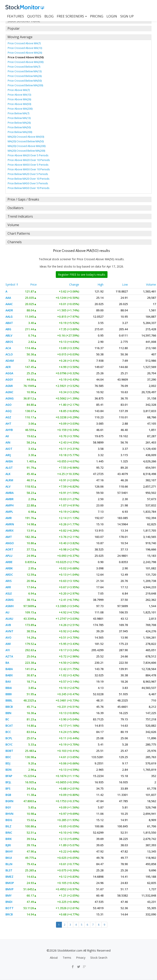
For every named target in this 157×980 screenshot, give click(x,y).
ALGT (9, 468)
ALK (8, 474)
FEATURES (16, 16)
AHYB (9, 430)
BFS (8, 788)
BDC (8, 757)
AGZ (8, 417)
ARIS (9, 581)
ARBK (9, 568)
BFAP (9, 776)
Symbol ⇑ (12, 284)
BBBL (9, 700)
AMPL (9, 512)
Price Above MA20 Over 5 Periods (28, 155)
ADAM (10, 361)
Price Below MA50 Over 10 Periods (29, 188)
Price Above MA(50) (19, 104)
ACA (8, 348)
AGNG (10, 398)
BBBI (9, 694)
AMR (9, 518)
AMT (9, 537)
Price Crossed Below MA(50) (25, 81)
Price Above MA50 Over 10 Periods (29, 169)
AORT (9, 549)
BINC (9, 833)
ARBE (9, 562)
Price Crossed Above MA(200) (26, 62)
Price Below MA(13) (19, 118)
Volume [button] (13, 225)
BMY (9, 895)
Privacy (81, 958)
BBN (8, 713)
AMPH (10, 505)
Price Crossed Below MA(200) (25, 85)
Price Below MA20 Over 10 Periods (29, 179)
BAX (8, 682)
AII (7, 436)
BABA (9, 669)
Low (125, 284)
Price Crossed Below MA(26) (25, 76)
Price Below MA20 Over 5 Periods (28, 174)
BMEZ (9, 877)
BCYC (9, 744)
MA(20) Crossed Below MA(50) (26, 141)
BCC (8, 732)
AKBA (9, 461)
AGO (9, 405)
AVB (8, 625)
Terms (67, 958)
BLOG (49, 16)
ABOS (9, 342)
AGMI (9, 386)
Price (33, 284)
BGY (8, 807)
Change (74, 284)
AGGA (9, 373)
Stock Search (99, 958)
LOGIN (112, 16)
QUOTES (34, 16)
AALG (9, 317)
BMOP (10, 883)
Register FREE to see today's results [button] (82, 275)
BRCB (9, 914)
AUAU (9, 619)
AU (7, 612)
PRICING (97, 16)
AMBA (10, 493)
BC (7, 719)
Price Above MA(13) (19, 95)
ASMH (10, 606)
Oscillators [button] (16, 208)
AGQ (9, 411)
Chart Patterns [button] (19, 233)
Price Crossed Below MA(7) (24, 67)
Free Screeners (72, 16)
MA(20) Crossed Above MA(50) (26, 137)
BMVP (9, 889)
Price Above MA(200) (20, 109)
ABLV (9, 335)
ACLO (9, 354)
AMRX (10, 530)
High (101, 284)
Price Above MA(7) (19, 90)
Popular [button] (14, 28)
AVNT (9, 631)
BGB (8, 795)
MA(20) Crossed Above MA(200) (27, 146)
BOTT (10, 908)
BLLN (9, 864)
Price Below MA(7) (18, 113)
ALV (8, 486)
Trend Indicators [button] (20, 216)
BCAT (9, 726)
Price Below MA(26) (19, 123)
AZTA (9, 656)
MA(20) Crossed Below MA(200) (26, 151)
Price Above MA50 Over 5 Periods (28, 165)
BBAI (9, 688)
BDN (9, 770)
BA (7, 663)
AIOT (9, 449)
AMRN (10, 524)
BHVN (9, 814)
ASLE (9, 593)
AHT (8, 424)
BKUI (9, 858)
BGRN (9, 801)
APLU (9, 556)
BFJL (8, 782)
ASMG (10, 600)
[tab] (78, 29)
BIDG (9, 820)
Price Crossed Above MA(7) (24, 43)
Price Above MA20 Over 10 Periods (29, 160)
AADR (9, 310)
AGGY (9, 379)
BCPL (9, 738)
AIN (8, 442)
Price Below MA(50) (19, 127)
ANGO (10, 543)
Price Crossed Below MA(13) (25, 71)
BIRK (9, 839)
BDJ (8, 763)
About (54, 958)
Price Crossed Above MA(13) (25, 48)
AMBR (10, 499)
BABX (9, 675)
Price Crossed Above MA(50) (26, 57)
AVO (8, 637)
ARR (8, 587)
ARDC (9, 575)
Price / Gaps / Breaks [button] (23, 199)
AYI (8, 650)
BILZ (8, 826)
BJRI (8, 845)
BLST (9, 870)
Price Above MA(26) (19, 99)
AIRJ (8, 455)
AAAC (9, 304)
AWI (8, 644)
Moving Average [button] (20, 37)
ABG (8, 329)
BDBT (9, 751)
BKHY (9, 851)
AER (8, 367)
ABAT (9, 323)
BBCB (9, 707)
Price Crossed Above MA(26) (25, 53)
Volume (151, 284)
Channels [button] (15, 242)
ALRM (9, 480)
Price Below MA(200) (20, 132)
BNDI (9, 902)
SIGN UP (127, 16)
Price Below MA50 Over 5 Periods (28, 183)
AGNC (9, 392)
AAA (8, 298)
